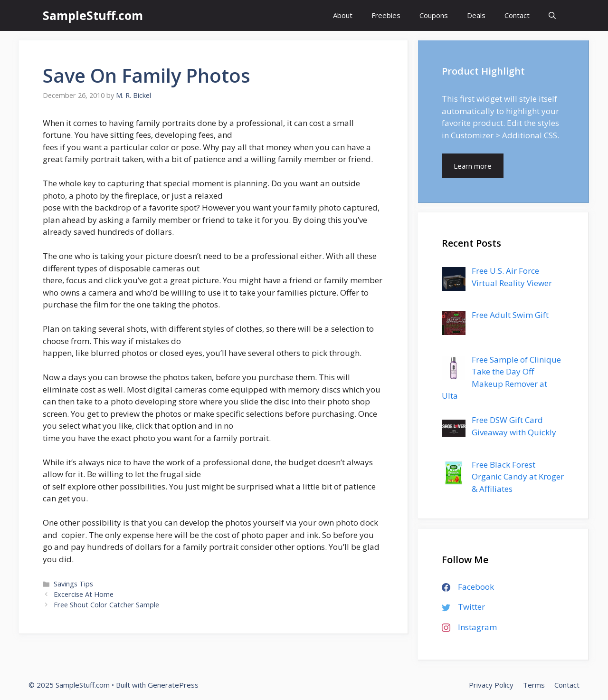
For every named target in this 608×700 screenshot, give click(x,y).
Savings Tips (73, 584)
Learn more (473, 166)
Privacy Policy (491, 685)
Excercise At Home (84, 594)
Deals (476, 15)
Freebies (386, 15)
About (343, 15)
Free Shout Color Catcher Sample (106, 605)
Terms (534, 685)
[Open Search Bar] (552, 15)
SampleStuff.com (93, 15)
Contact (517, 15)
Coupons (434, 15)
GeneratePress (173, 685)
